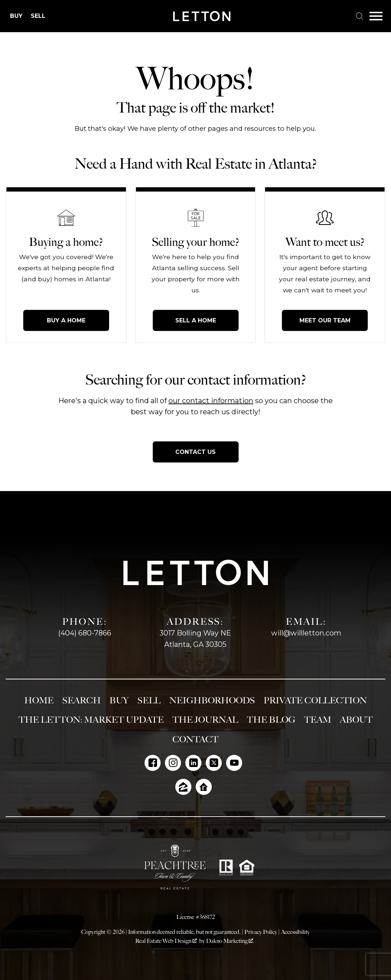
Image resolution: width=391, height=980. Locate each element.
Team (318, 720)
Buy (119, 701)
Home (39, 701)
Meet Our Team (325, 320)
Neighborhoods (212, 701)
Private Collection (315, 701)
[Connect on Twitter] (214, 763)
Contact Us (195, 452)
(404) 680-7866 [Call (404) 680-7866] (85, 633)
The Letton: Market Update (91, 720)
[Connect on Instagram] (173, 763)
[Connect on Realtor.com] (204, 787)
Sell (149, 701)
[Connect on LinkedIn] (193, 763)
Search (82, 701)
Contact (195, 739)
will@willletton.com (306, 633)
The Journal (205, 720)
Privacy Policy (261, 932)
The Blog (271, 720)
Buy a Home (66, 320)
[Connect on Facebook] (153, 763)
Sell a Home (196, 320)
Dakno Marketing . (230, 941)
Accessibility (295, 932)
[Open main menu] (376, 16)
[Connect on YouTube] (234, 763)
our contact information (211, 401)
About (356, 720)
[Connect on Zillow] (183, 787)
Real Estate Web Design (166, 941)
